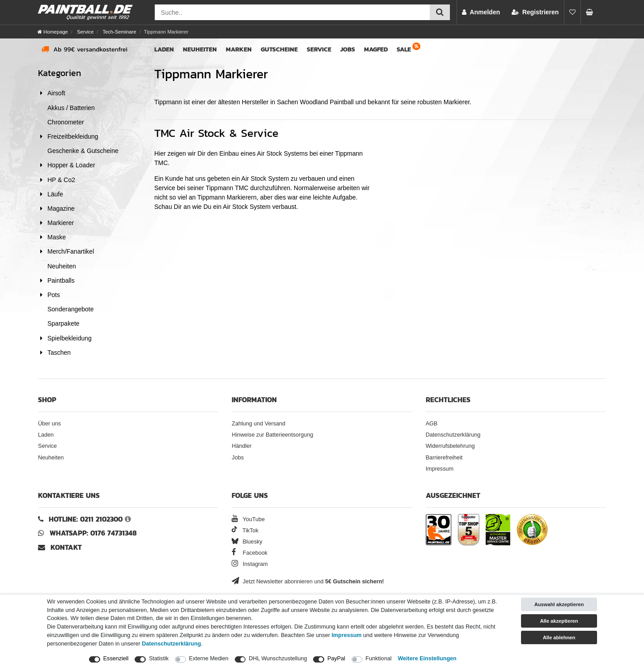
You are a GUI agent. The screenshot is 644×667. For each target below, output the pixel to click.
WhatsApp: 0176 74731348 (93, 533)
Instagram (250, 564)
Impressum (440, 469)
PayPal (336, 659)
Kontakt (66, 547)
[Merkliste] (572, 12)
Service (85, 32)
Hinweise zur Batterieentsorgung (272, 435)
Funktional (378, 659)
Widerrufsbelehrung (450, 446)
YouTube (248, 519)
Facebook (250, 553)
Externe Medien (209, 659)
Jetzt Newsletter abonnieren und (308, 582)
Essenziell (116, 659)
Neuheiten (200, 49)
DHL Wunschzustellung (278, 659)
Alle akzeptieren (559, 621)
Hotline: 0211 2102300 (86, 519)
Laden (164, 49)
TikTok (245, 531)
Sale (404, 49)
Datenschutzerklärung (453, 435)
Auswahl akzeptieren (559, 604)
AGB (432, 424)
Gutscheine (279, 49)
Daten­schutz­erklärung (171, 644)
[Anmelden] (481, 12)
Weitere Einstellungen (427, 659)
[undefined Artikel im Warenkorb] (592, 12)
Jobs (348, 49)
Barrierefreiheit (444, 458)
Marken (239, 49)
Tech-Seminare (119, 32)
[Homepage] (53, 32)
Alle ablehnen (559, 637)
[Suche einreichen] (440, 12)
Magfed (376, 49)
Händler (241, 446)
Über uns (49, 424)
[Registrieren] (535, 12)
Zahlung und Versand (258, 424)
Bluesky (247, 542)
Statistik (159, 659)
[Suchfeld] (292, 12)
